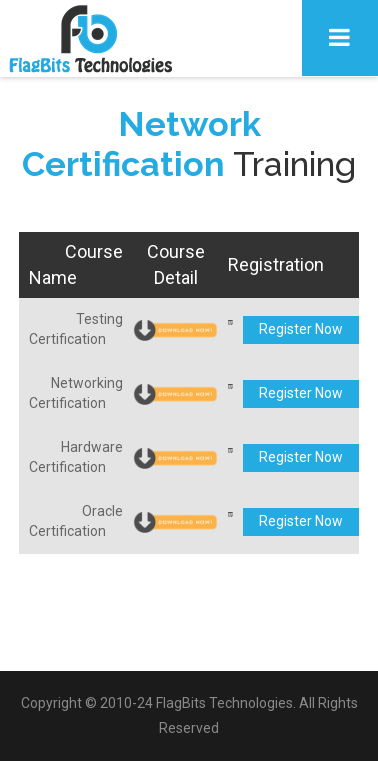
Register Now (301, 329)
